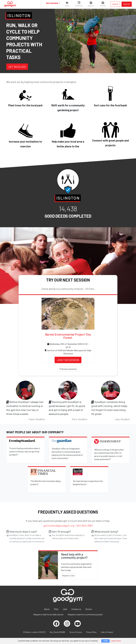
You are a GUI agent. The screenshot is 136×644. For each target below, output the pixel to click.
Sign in (115, 4)
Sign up (127, 4)
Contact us (76, 609)
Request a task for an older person (48, 614)
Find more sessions (68, 369)
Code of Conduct (107, 632)
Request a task (68, 576)
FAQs (56, 609)
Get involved (52, 3)
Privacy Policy (91, 632)
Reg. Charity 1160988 (57, 632)
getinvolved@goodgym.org (59, 526)
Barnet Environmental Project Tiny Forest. (68, 336)
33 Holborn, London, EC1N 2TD (34, 632)
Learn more (116, 641)
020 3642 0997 (85, 526)
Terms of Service (76, 632)
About (47, 609)
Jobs (65, 609)
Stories (89, 609)
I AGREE (105, 641)
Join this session (68, 360)
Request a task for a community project (85, 614)
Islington (19, 15)
